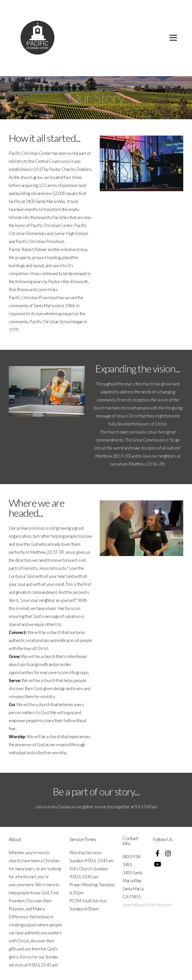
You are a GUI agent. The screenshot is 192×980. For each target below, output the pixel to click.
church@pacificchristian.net (147, 905)
